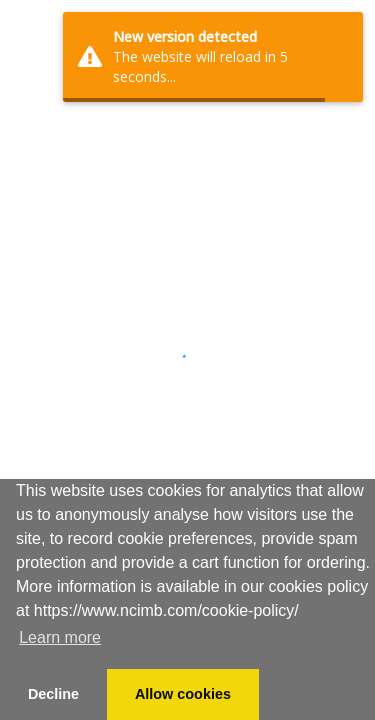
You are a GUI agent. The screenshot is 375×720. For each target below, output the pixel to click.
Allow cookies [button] (183, 694)
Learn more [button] (60, 637)
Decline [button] (53, 694)
